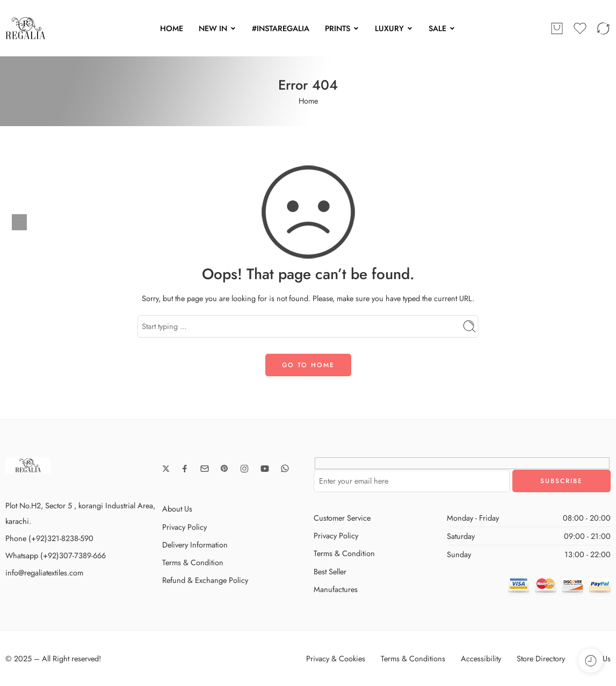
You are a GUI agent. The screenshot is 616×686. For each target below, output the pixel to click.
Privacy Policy (184, 527)
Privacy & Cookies (336, 658)
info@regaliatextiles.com (44, 572)
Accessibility (481, 658)
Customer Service (342, 518)
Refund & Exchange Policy (205, 580)
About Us (177, 509)
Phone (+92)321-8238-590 (49, 538)
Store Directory (541, 658)
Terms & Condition (193, 562)
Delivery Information (195, 545)
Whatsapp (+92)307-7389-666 (56, 555)
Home (308, 101)
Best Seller (330, 571)
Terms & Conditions (413, 658)
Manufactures (336, 589)
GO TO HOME (308, 365)
